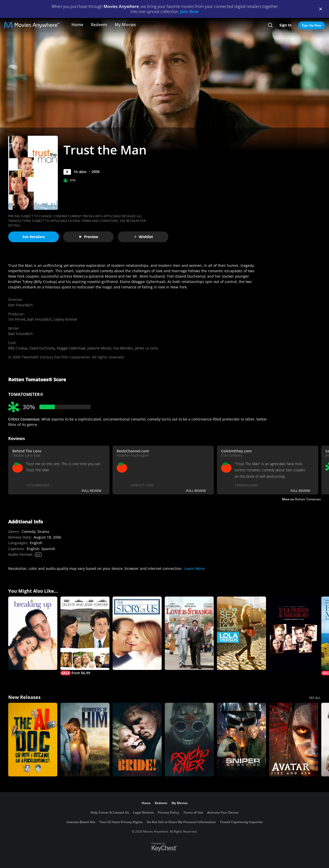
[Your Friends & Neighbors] (294, 633)
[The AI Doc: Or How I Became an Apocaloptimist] (33, 740)
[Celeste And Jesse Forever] (85, 636)
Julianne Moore (99, 348)
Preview (88, 237)
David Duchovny (42, 348)
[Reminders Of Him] (85, 740)
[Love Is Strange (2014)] (189, 633)
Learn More (194, 568)
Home (77, 25)
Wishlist (143, 237)
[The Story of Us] (137, 633)
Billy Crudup (18, 348)
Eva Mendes (123, 348)
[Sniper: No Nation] (241, 740)
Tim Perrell (17, 319)
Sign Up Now (312, 25)
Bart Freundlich (20, 305)
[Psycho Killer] (189, 740)
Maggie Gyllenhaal (71, 348)
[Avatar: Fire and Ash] (294, 740)
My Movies (125, 25)
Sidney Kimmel (65, 319)
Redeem (99, 25)
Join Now (189, 12)
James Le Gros (147, 348)
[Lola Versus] (241, 633)
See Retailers (34, 237)
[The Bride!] (137, 740)
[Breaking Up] (33, 633)
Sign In (285, 25)
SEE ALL (315, 698)
